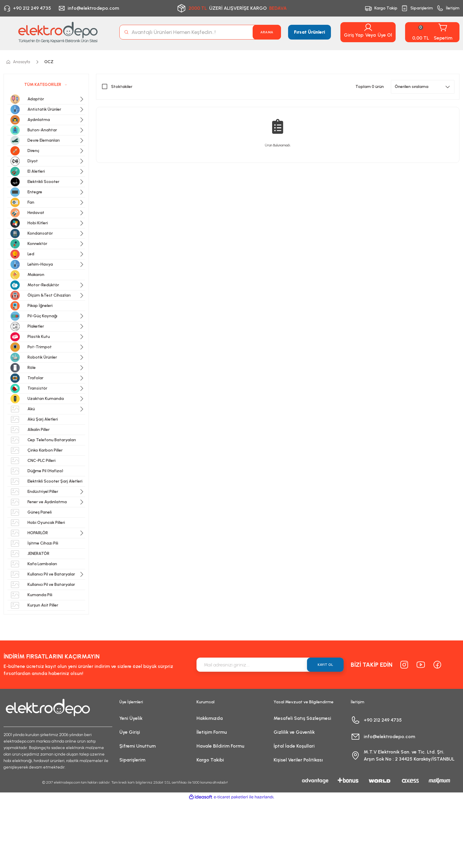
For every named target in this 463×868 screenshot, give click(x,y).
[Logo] (58, 32)
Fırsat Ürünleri (310, 32)
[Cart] (432, 32)
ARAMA (267, 32)
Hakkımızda (210, 718)
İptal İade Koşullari (294, 746)
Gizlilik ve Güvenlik (294, 732)
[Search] (200, 32)
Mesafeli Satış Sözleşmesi (302, 718)
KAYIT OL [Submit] (325, 665)
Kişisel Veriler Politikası (298, 760)
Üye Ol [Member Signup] (385, 35)
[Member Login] (368, 27)
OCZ (49, 62)
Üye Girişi (130, 732)
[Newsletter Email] (270, 665)
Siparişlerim (132, 760)
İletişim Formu (212, 732)
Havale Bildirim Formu (220, 746)
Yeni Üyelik (131, 718)
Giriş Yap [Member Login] (354, 35)
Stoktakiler (122, 87)
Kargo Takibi (210, 760)
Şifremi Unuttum (138, 746)
